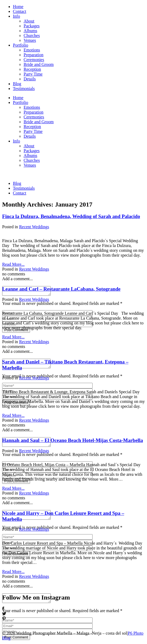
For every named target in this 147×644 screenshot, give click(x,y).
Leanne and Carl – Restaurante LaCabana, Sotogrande (61, 289)
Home (18, 7)
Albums (30, 31)
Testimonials (24, 89)
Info (16, 16)
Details (30, 79)
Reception (32, 69)
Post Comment (16, 332)
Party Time (33, 74)
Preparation (34, 55)
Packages (32, 26)
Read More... (13, 264)
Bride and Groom (39, 64)
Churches (32, 35)
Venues (30, 40)
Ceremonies (34, 60)
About (29, 21)
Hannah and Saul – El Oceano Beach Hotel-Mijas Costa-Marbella (73, 440)
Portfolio (21, 45)
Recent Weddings (34, 227)
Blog (17, 84)
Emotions (32, 50)
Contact (20, 11)
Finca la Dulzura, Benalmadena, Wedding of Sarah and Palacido (71, 216)
